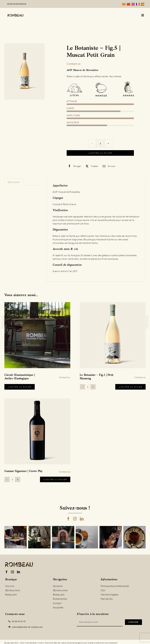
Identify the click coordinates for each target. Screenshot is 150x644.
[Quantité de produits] (100, 143)
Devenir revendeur (17, 4)
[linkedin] (82, 519)
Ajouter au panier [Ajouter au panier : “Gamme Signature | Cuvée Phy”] (55, 479)
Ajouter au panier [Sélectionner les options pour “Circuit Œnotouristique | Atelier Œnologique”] (20, 387)
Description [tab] (14, 182)
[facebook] (68, 519)
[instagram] (75, 519)
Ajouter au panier (100, 153)
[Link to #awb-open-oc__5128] (143, 15)
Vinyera (40, 643)
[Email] (108, 166)
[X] (91, 166)
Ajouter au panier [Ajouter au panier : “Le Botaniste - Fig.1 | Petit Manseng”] (130, 387)
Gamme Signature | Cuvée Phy (24, 471)
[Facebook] (74, 166)
